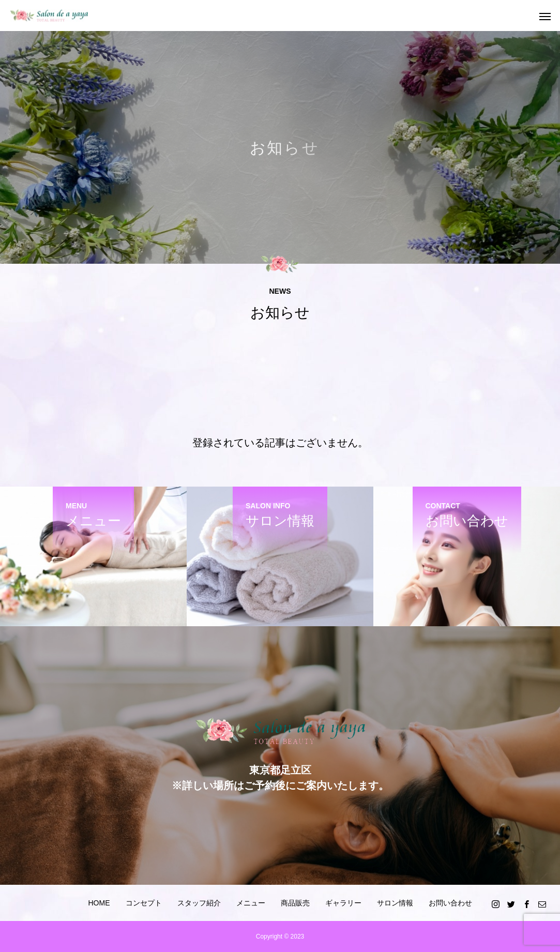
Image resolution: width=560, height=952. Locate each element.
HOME (99, 903)
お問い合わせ (450, 903)
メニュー (251, 903)
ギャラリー (343, 903)
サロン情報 (395, 903)
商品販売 (295, 903)
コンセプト (144, 903)
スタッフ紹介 (199, 903)
